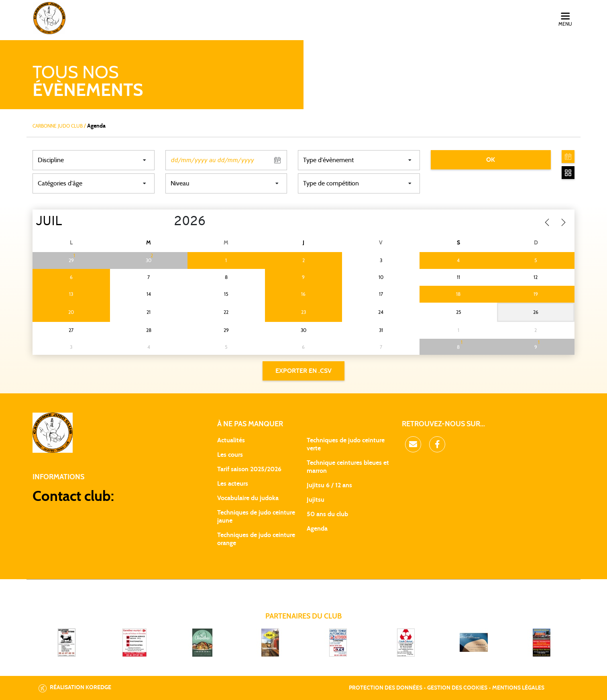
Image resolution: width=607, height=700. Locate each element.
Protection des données (386, 688)
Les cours (230, 455)
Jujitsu (316, 500)
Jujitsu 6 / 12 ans (329, 485)
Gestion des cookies (457, 688)
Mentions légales (518, 688)
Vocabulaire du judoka (248, 498)
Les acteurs (233, 484)
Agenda (317, 529)
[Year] (168, 222)
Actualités (231, 440)
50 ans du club (327, 514)
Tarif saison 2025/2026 (249, 469)
